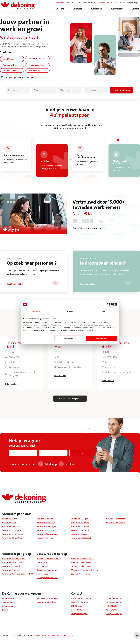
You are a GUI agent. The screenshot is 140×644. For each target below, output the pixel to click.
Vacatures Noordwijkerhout (49, 526)
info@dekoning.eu (89, 3)
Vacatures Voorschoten (116, 519)
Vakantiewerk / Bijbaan (47, 602)
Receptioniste (43, 566)
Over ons (60, 9)
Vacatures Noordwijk (46, 523)
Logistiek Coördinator (81, 574)
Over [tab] (103, 312)
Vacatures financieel (11, 70)
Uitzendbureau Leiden (62, 3)
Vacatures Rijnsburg (80, 534)
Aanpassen (70, 338)
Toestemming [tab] (37, 312)
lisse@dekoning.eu (133, 3)
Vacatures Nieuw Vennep (13, 534)
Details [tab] (70, 312)
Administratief (9, 598)
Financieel (7, 610)
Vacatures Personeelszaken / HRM (17, 574)
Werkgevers (97, 9)
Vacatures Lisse (34, 70)
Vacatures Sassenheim (81, 526)
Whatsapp (47, 464)
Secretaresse (42, 574)
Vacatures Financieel (11, 570)
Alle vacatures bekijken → (70, 399)
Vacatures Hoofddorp (12, 530)
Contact (135, 9)
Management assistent (47, 578)
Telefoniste (42, 562)
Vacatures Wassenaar (115, 523)
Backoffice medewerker (47, 570)
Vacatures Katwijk (45, 538)
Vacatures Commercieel (13, 566)
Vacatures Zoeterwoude (47, 534)
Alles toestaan (101, 338)
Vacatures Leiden (9, 65)
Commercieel (8, 606)
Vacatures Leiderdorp (46, 530)
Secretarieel (8, 602)
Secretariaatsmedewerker (83, 559)
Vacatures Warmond (80, 523)
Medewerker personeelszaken (84, 570)
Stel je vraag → (80, 453)
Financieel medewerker (81, 562)
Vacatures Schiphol (45, 519)
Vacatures (77, 9)
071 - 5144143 (76, 3)
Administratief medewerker (49, 559)
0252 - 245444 (120, 3)
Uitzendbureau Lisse (106, 3)
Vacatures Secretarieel (12, 562)
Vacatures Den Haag (11, 526)
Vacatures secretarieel (37, 65)
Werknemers (117, 9)
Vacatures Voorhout (80, 530)
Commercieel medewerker (83, 566)
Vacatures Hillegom (80, 519)
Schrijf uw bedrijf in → (17, 284)
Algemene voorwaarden (62, 635)
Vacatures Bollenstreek (13, 538)
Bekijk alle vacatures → (90, 284)
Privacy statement (42, 635)
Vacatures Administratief (13, 559)
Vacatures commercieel (37, 58)
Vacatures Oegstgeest (81, 538)
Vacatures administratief (9, 59)
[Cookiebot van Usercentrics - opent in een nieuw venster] (107, 304)
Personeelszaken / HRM (47, 598)
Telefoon (67, 464)
